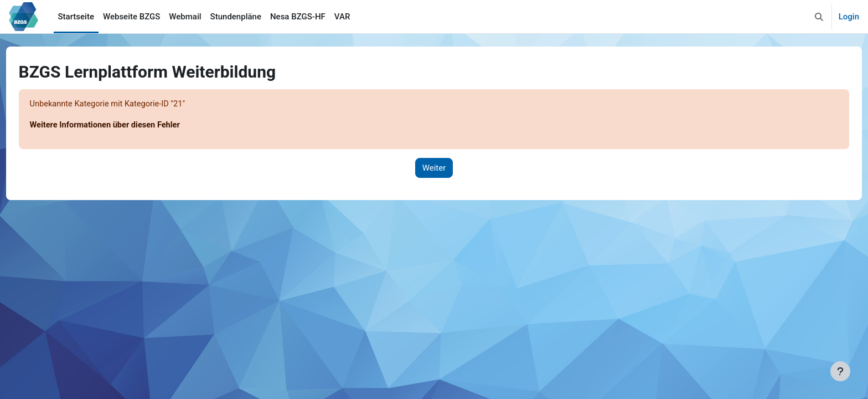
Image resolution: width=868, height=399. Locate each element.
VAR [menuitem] (342, 17)
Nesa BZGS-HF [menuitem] (298, 17)
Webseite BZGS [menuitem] (131, 17)
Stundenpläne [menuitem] (236, 17)
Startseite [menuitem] (76, 17)
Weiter (434, 168)
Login (849, 17)
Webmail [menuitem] (185, 17)
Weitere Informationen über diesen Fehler (128, 126)
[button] (819, 17)
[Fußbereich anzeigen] (840, 371)
